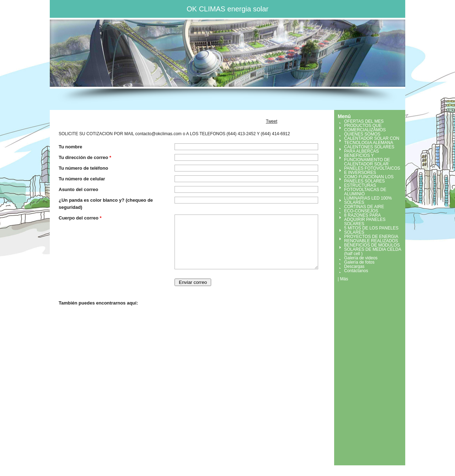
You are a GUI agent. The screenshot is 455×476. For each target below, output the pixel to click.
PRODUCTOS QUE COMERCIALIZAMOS (365, 128)
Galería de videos (361, 258)
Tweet (272, 121)
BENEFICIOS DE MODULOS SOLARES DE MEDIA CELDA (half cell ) (373, 249)
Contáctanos (356, 271)
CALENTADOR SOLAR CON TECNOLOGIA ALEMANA (372, 141)
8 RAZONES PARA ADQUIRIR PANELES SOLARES (365, 220)
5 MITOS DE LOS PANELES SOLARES (371, 230)
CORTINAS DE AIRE (364, 207)
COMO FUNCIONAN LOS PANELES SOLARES (369, 179)
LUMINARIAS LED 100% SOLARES (368, 200)
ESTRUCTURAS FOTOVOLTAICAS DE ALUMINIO (365, 190)
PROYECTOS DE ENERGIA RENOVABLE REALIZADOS (371, 239)
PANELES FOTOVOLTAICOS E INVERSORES (372, 170)
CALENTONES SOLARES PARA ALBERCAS (369, 149)
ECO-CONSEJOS (361, 211)
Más (344, 279)
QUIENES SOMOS (362, 134)
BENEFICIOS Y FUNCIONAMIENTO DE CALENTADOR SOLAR (367, 160)
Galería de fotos (359, 262)
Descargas (354, 266)
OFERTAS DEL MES (364, 121)
